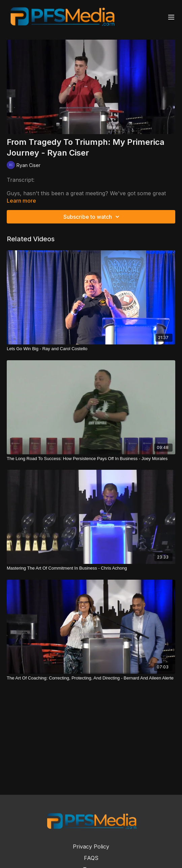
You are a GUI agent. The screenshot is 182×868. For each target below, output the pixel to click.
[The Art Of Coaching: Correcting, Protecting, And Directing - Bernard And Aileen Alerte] (91, 678)
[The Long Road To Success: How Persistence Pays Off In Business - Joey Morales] (91, 459)
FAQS (91, 858)
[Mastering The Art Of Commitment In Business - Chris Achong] (91, 568)
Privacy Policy (91, 846)
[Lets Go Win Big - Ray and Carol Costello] (91, 349)
